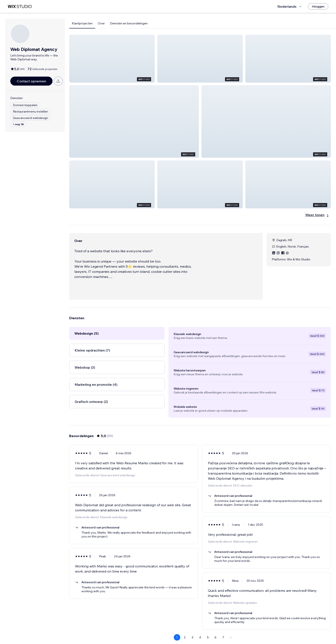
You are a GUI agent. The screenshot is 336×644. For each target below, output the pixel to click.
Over (101, 23)
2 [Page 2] (185, 632)
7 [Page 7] (223, 632)
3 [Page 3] (192, 632)
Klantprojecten (82, 23)
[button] (112, 59)
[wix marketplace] (20, 7)
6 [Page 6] (215, 632)
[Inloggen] (318, 6)
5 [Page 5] (208, 632)
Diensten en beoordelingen (129, 23)
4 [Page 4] (200, 632)
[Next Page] (231, 632)
